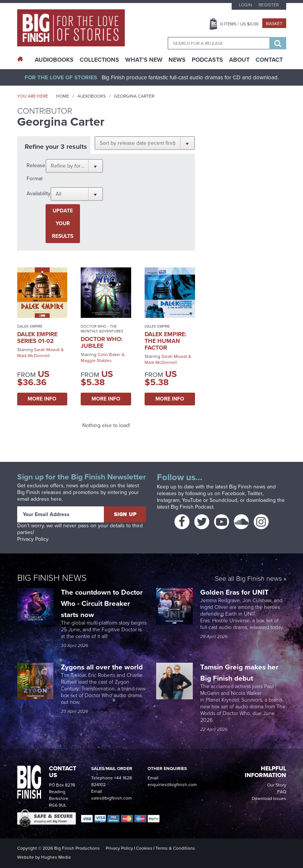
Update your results (63, 223)
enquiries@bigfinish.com (172, 785)
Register (269, 5)
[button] (145, 143)
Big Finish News (52, 578)
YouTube (192, 500)
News (177, 60)
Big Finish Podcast (192, 507)
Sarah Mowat (47, 350)
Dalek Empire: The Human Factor (166, 341)
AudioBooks (54, 60)
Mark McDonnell (33, 356)
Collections (99, 60)
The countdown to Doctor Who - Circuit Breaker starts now (102, 603)
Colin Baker (109, 355)
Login (245, 5)
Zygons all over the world (103, 667)
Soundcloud (223, 500)
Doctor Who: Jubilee (102, 342)
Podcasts (207, 60)
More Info (42, 399)
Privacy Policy (33, 539)
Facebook (233, 493)
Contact (269, 60)
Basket (274, 24)
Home (63, 96)
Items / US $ (239, 24)
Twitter (255, 493)
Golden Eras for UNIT (235, 592)
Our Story (277, 785)
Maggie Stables (96, 361)
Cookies (144, 848)
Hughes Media (56, 857)
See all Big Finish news (248, 579)
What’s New (144, 60)
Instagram (168, 500)
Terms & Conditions (175, 848)
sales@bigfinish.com (112, 798)
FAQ (282, 792)
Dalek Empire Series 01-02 (37, 338)
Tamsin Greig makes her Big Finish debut (239, 673)
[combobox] (219, 43)
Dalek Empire (30, 326)
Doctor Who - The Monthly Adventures (102, 329)
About (239, 60)
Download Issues (269, 798)
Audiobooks (92, 96)
